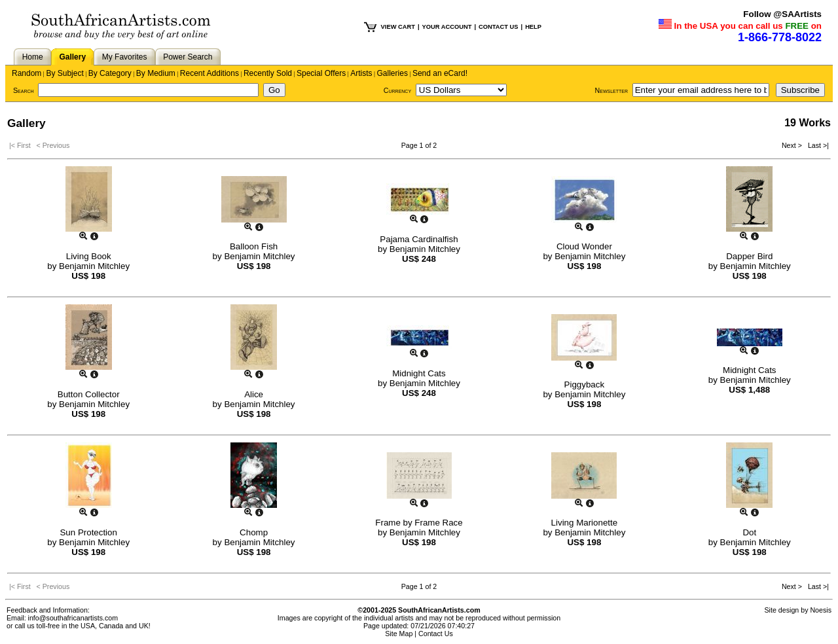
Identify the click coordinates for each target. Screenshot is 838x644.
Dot (749, 532)
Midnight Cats (419, 373)
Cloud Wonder (584, 246)
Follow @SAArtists (782, 14)
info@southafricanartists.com (73, 618)
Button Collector (89, 394)
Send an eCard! (440, 73)
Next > (793, 145)
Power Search (188, 57)
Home (33, 57)
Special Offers (321, 73)
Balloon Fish (254, 246)
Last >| (816, 145)
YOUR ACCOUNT (447, 27)
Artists (361, 73)
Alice (254, 394)
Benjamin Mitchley (94, 266)
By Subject (64, 73)
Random (27, 73)
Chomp (254, 532)
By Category (110, 73)
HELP (533, 27)
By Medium (156, 73)
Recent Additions (209, 73)
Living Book (89, 256)
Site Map (399, 634)
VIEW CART (398, 27)
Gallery (72, 57)
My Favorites (125, 57)
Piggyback (585, 385)
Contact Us (436, 634)
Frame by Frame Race (419, 523)
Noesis (821, 610)
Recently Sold (268, 73)
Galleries (392, 73)
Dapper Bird (749, 256)
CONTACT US (498, 27)
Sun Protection (88, 532)
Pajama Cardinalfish (419, 239)
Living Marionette (585, 523)
